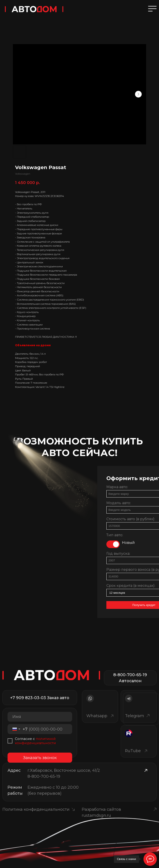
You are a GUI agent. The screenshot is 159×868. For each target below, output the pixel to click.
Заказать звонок (40, 758)
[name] (40, 717)
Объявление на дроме (33, 345)
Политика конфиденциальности (36, 809)
